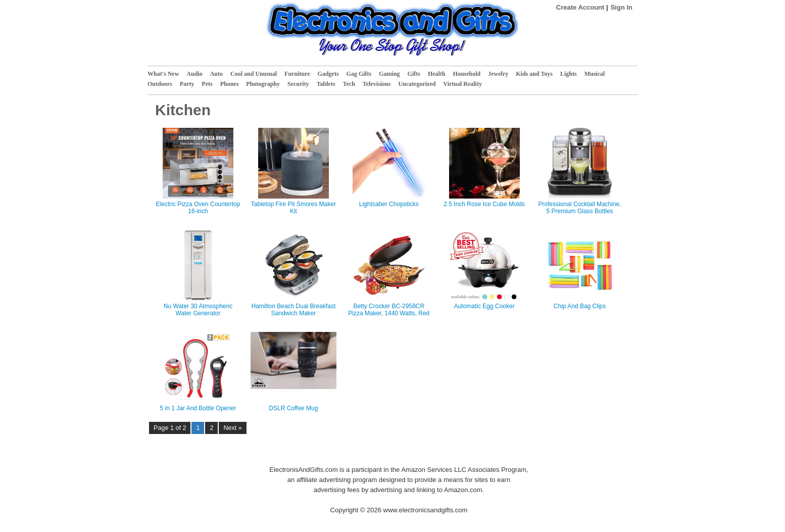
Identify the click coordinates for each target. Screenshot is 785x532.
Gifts (414, 74)
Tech (349, 84)
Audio (194, 74)
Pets (207, 84)
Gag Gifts (359, 74)
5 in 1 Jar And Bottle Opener (198, 408)
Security (298, 84)
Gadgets (328, 74)
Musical (595, 74)
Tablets (326, 84)
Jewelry (498, 74)
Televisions (377, 84)
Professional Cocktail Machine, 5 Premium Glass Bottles (580, 208)
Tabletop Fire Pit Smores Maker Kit (293, 208)
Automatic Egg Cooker (484, 306)
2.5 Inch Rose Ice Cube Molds (484, 204)
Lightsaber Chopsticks (389, 204)
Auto (216, 74)
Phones (230, 84)
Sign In (622, 7)
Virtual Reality (462, 84)
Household (467, 74)
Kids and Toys (534, 74)
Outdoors (160, 84)
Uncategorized (417, 84)
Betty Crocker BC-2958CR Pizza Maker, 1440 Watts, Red (389, 310)
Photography (263, 84)
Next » (232, 428)
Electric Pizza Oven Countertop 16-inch (198, 208)
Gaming (389, 74)
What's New (163, 74)
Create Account (580, 7)
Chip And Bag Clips (580, 306)
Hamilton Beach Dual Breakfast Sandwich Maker (294, 310)
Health (437, 74)
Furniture (297, 74)
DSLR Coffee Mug (293, 408)
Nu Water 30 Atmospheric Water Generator (198, 310)
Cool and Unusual (254, 74)
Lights (569, 74)
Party (187, 84)
